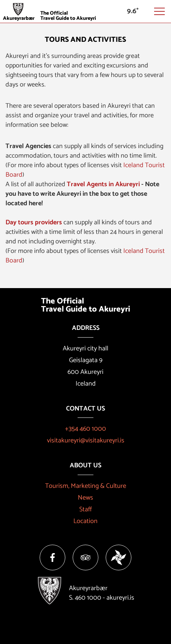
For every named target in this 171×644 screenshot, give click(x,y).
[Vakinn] (119, 557)
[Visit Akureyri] (85, 11)
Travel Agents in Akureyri (103, 184)
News (85, 498)
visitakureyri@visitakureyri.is (86, 441)
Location (85, 521)
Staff (85, 509)
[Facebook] (52, 557)
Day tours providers (34, 222)
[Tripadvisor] (85, 557)
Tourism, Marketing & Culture (86, 486)
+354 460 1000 (85, 429)
